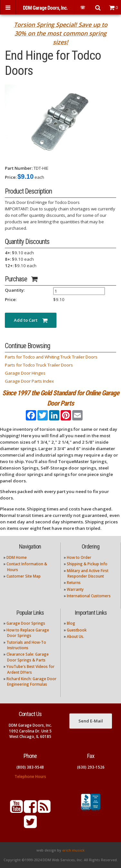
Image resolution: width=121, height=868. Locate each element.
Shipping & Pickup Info (87, 564)
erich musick (73, 850)
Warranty (75, 589)
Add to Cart (31, 320)
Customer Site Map (24, 576)
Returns (74, 583)
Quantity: (15, 290)
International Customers (89, 596)
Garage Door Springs (26, 623)
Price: (11, 177)
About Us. (76, 636)
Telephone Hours (30, 777)
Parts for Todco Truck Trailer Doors (39, 365)
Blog (71, 623)
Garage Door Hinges (25, 373)
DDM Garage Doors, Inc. (45, 8)
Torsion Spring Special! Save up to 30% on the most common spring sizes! (61, 33)
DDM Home (17, 557)
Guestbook (77, 630)
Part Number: (19, 168)
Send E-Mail (91, 721)
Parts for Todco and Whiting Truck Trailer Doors (51, 357)
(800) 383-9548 (30, 767)
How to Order (79, 557)
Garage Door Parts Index (29, 381)
